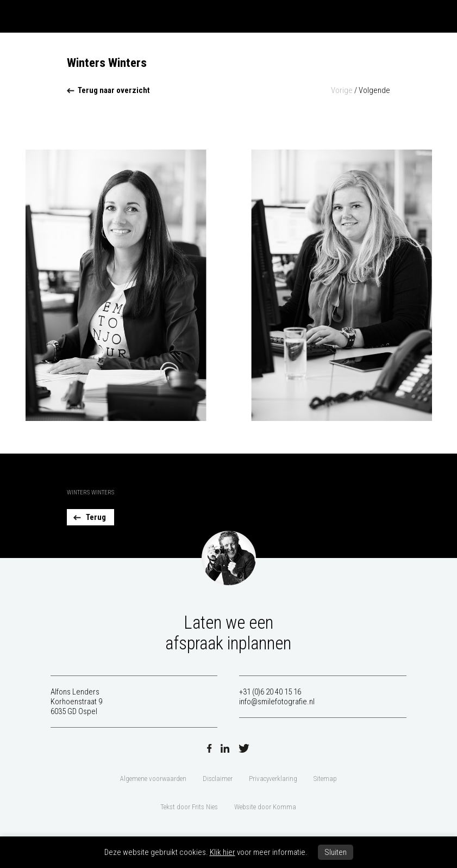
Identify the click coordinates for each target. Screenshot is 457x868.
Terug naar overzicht (114, 90)
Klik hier (223, 852)
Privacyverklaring (273, 779)
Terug (96, 517)
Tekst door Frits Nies (189, 807)
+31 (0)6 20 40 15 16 (270, 692)
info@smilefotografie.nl (277, 702)
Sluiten (336, 852)
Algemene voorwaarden (153, 779)
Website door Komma (265, 807)
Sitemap (325, 779)
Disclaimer (218, 779)
